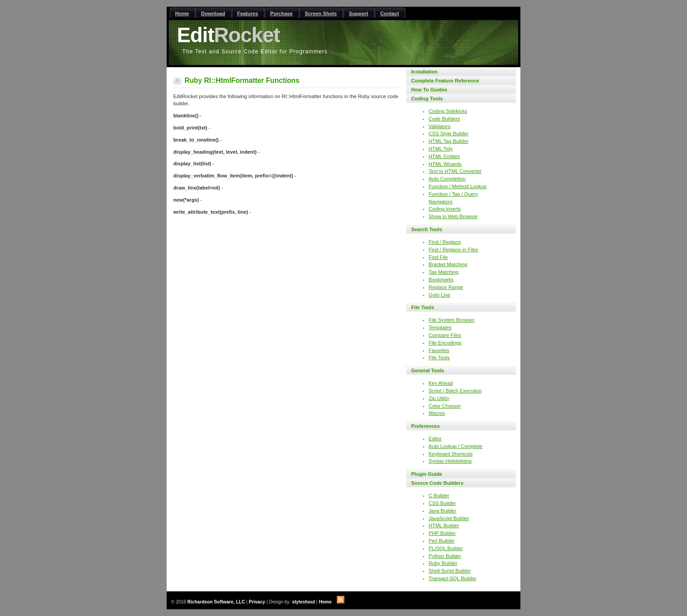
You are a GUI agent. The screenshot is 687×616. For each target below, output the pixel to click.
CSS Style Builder (449, 134)
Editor (435, 439)
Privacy (257, 602)
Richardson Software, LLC (216, 602)
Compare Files (445, 335)
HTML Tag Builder (449, 141)
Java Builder (442, 511)
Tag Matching (444, 272)
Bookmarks (441, 280)
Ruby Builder (443, 563)
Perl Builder (442, 541)
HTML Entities (444, 156)
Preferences (425, 426)
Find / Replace (445, 242)
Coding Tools (427, 99)
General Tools (428, 370)
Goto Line (440, 295)
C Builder (439, 495)
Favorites (439, 350)
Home (325, 602)
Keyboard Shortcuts (451, 454)
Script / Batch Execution (455, 391)
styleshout (304, 602)
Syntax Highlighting (450, 461)
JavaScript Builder (449, 518)
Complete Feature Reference (445, 81)
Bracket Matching (448, 264)
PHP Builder (442, 533)
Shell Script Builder (450, 571)
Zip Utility (439, 398)
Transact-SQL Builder (453, 578)
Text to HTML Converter (455, 171)
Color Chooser (445, 406)
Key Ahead (441, 383)
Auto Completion (447, 179)
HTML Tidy (441, 149)
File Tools (423, 307)
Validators (440, 126)
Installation (424, 72)
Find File (438, 257)
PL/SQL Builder (446, 548)
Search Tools (427, 229)
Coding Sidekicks (448, 111)
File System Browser (452, 320)
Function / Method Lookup (457, 186)
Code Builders (444, 119)
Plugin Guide (427, 474)
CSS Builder (442, 503)
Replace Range (446, 287)
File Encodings (445, 343)
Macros (437, 413)
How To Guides (429, 90)
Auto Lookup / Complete (455, 446)
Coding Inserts (445, 209)
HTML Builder (444, 526)
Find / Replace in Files (453, 250)
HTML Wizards (445, 164)
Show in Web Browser (453, 216)
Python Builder (445, 556)
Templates (440, 327)
